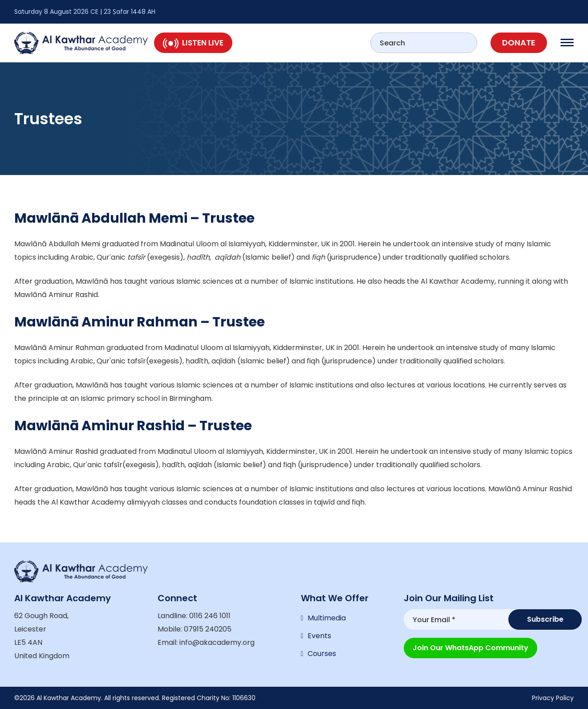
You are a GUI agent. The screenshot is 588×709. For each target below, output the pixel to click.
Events (319, 636)
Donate (519, 43)
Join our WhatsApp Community (470, 648)
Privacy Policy (553, 698)
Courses (322, 654)
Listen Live (193, 43)
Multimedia (327, 618)
